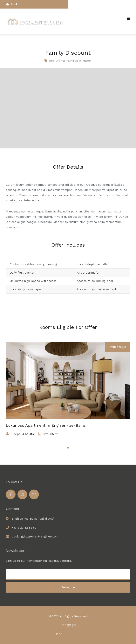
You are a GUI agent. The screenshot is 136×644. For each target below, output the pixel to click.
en (58, 634)
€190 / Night (118, 347)
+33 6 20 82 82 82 (24, 528)
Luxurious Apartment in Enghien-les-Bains (46, 425)
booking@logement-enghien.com (35, 537)
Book (12, 4)
